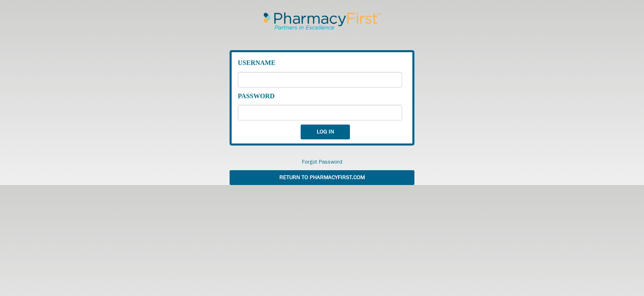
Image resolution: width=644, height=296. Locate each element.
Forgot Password (322, 162)
